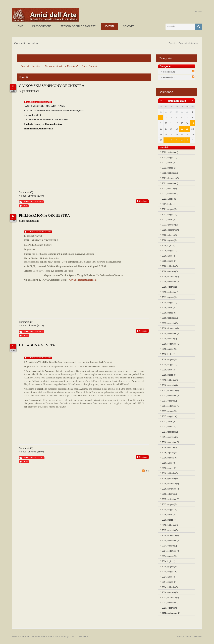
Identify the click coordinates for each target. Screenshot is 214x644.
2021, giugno (169, 209)
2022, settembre (171, 152)
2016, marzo (169, 468)
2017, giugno (169, 411)
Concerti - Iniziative (189, 43)
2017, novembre (171, 396)
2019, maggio (170, 302)
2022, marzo (169, 168)
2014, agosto (169, 556)
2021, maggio (170, 214)
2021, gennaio (170, 225)
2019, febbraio (170, 318)
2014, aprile (169, 577)
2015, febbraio (170, 525)
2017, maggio (170, 416)
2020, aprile (169, 256)
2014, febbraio (170, 587)
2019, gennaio (170, 323)
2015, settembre (171, 499)
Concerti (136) (169, 72)
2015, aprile (169, 515)
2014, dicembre (170, 535)
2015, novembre (171, 489)
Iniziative (39, 458)
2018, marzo (169, 375)
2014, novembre (171, 541)
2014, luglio (169, 561)
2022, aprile (169, 163)
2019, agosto (169, 297)
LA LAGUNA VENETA (37, 345)
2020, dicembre (170, 230)
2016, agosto (169, 453)
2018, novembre (171, 334)
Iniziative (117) (169, 77)
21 (187, 129)
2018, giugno (169, 359)
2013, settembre (171, 613)
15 (193, 123)
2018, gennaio (170, 385)
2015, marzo (169, 520)
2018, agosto (169, 349)
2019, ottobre (169, 287)
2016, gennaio (170, 478)
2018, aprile (169, 370)
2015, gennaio (170, 530)
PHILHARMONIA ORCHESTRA (44, 215)
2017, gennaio (170, 437)
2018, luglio (169, 354)
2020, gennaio (170, 271)
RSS (146, 471)
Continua (143, 201)
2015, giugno (169, 504)
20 (182, 129)
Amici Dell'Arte (43, 102)
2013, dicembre (170, 598)
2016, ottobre (169, 447)
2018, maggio (170, 365)
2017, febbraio (170, 432)
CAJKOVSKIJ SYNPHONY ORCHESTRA (52, 86)
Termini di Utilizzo (194, 636)
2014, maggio (170, 572)
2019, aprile (169, 308)
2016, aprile (169, 463)
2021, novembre (171, 183)
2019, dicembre (170, 277)
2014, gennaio (170, 592)
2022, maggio (170, 157)
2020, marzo (169, 261)
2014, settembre (171, 551)
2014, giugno (169, 567)
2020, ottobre (169, 235)
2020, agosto (169, 240)
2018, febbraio (170, 380)
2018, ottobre (169, 339)
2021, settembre (171, 194)
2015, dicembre (170, 484)
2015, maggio (170, 510)
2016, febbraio (170, 473)
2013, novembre (171, 603)
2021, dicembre (170, 178)
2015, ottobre (169, 494)
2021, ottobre (169, 189)
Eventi (172, 43)
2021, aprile (169, 220)
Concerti (38, 202)
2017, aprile (169, 422)
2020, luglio (169, 246)
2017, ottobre (169, 401)
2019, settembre (171, 292)
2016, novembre (171, 442)
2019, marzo (169, 313)
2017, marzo (169, 427)
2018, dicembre (170, 328)
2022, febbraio (170, 173)
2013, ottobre (169, 608)
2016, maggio (170, 458)
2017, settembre (171, 406)
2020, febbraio (170, 266)
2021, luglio (169, 204)
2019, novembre (171, 282)
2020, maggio (170, 251)
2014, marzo (169, 582)
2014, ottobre (169, 546)
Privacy (180, 636)
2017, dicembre (170, 390)
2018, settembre (171, 344)
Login (199, 12)
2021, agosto (169, 199)
